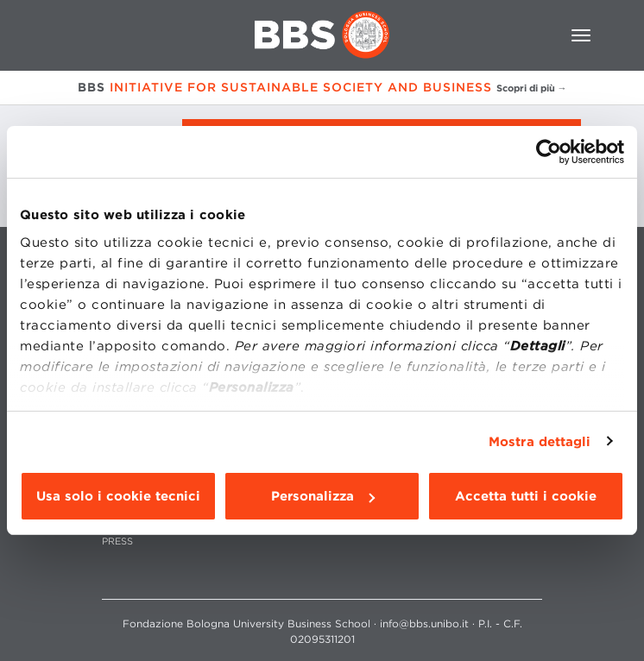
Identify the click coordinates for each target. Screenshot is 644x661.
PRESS (117, 541)
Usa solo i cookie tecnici (118, 496)
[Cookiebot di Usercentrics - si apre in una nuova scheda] (549, 152)
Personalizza (323, 496)
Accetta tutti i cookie (526, 496)
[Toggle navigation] (581, 35)
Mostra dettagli (540, 442)
